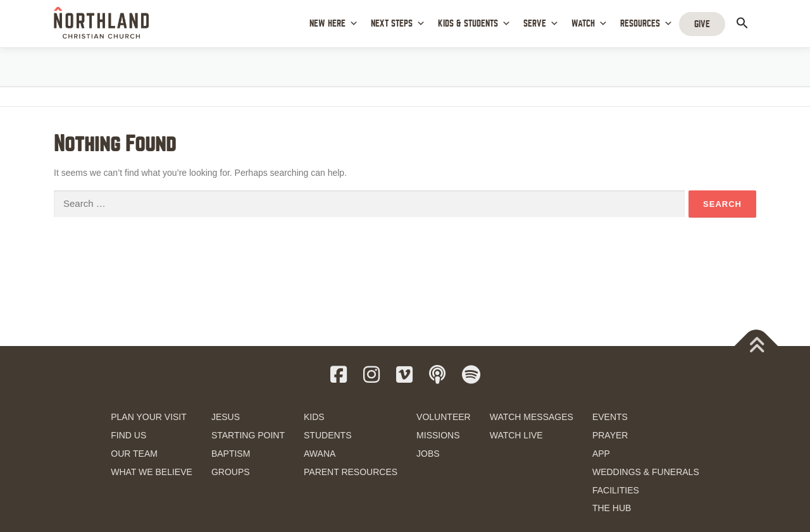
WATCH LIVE (516, 435)
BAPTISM (231, 454)
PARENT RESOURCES (351, 472)
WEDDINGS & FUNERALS (646, 472)
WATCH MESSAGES (532, 417)
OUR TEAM (134, 454)
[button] (742, 23)
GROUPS (231, 472)
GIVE (702, 24)
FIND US (128, 435)
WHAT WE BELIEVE (152, 472)
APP (601, 454)
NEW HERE (334, 24)
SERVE (541, 24)
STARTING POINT (248, 435)
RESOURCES (646, 24)
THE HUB (612, 508)
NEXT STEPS (398, 24)
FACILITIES (616, 490)
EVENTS (610, 417)
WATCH (589, 24)
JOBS (428, 454)
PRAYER (610, 435)
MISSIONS (438, 435)
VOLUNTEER (444, 417)
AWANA (320, 454)
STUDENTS (327, 435)
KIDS (314, 417)
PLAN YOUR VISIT (149, 417)
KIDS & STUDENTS (474, 24)
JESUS (226, 417)
